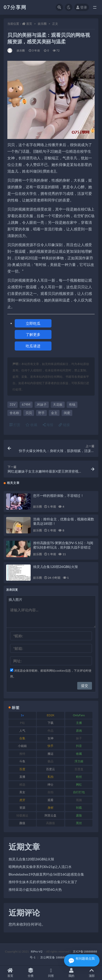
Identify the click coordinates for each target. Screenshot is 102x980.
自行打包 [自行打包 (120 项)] (79, 792)
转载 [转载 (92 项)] (79, 808)
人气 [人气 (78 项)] (22, 731)
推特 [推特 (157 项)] (22, 754)
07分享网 (15, 7)
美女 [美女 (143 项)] (22, 792)
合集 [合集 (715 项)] (22, 738)
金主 (54, 413)
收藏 (31, 425)
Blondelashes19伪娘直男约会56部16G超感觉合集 (46, 874)
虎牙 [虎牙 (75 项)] (22, 800)
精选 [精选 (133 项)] (22, 785)
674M (26, 404)
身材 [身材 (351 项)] (51, 808)
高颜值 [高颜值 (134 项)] (51, 823)
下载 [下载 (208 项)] (51, 723)
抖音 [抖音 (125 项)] (79, 746)
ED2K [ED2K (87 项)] (51, 715)
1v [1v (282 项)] (22, 715)
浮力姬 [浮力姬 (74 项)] (79, 761)
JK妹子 (42, 404)
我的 (71, 973)
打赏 (15, 425)
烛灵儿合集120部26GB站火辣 (56, 567)
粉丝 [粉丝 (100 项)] (79, 777)
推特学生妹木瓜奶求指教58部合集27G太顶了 (43, 882)
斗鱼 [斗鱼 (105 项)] (22, 761)
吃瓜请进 (33, 346)
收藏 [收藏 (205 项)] (79, 754)
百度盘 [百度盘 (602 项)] (79, 769)
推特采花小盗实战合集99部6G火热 (35, 889)
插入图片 (15, 599)
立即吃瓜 (33, 323)
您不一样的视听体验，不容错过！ (58, 496)
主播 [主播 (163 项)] (79, 723)
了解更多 (33, 334)
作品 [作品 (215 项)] (51, 731)
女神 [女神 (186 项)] (51, 738)
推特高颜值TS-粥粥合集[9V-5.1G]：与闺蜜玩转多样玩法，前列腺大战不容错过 (63, 545)
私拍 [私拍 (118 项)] (51, 777)
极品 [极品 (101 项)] (51, 761)
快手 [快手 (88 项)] (51, 746)
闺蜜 (67, 413)
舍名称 (14, 413)
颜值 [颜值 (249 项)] (22, 823)
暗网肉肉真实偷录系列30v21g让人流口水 (40, 867)
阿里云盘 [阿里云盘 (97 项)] (51, 815)
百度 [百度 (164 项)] (22, 769)
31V (13, 404)
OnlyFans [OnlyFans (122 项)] (79, 715)
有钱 (72, 404)
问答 (51, 973)
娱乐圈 (42, 24)
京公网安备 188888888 (56, 957)
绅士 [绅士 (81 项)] (51, 785)
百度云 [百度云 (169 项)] (51, 769)
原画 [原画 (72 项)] (79, 731)
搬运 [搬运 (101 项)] (51, 754)
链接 (64, 425)
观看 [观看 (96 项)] (51, 800)
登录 (82, 7)
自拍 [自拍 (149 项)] (51, 792)
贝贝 (29, 413)
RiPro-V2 (37, 951)
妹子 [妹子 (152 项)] (79, 738)
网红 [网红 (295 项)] (79, 785)
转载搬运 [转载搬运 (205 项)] (22, 815)
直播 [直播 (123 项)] (22, 777)
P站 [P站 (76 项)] (22, 723)
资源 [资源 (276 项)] (22, 808)
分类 (31, 973)
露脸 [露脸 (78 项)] (79, 815)
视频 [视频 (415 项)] (79, 800)
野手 (41, 413)
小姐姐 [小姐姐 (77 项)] (22, 746)
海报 (48, 425)
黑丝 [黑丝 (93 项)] (79, 823)
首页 (29, 24)
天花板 (58, 404)
